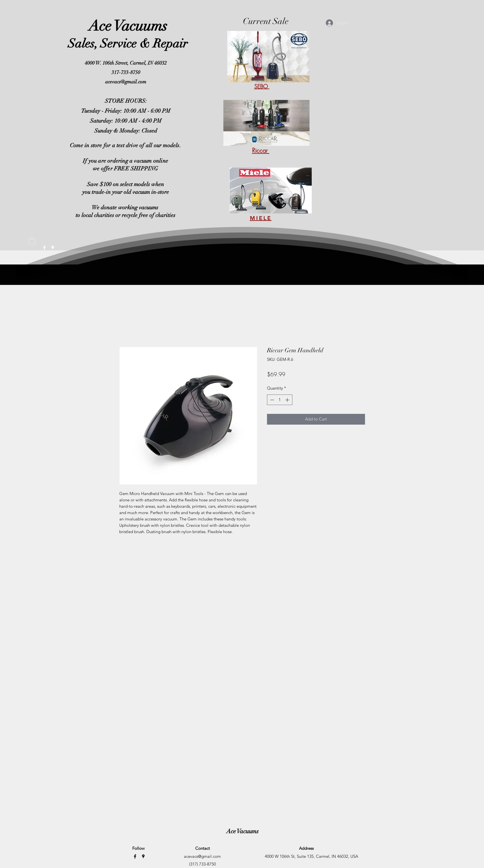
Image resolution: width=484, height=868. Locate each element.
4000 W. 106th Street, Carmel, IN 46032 (126, 63)
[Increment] (288, 400)
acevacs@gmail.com (126, 82)
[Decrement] (272, 400)
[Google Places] (143, 856)
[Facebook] (135, 856)
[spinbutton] (280, 400)
